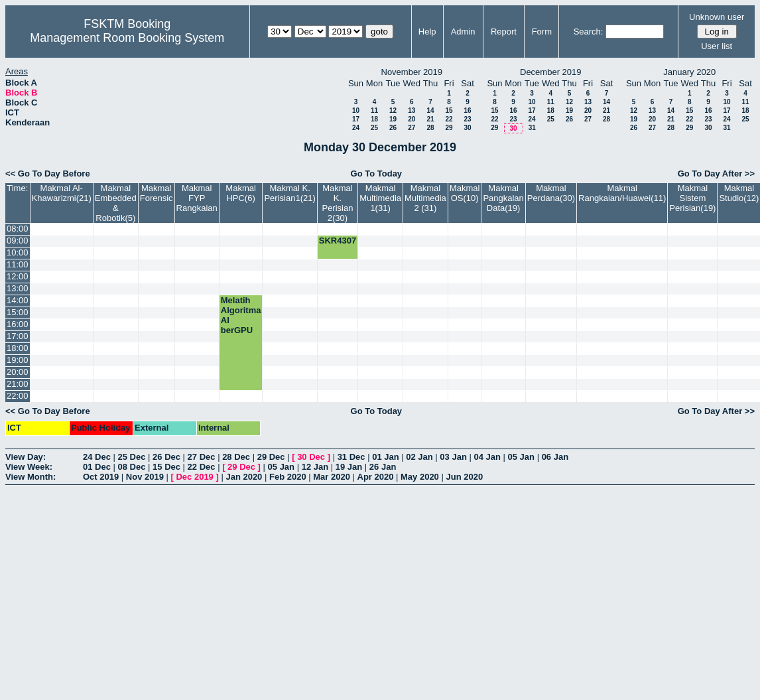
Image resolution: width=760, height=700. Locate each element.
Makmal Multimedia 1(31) (380, 198)
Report (504, 32)
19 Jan (349, 467)
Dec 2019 (194, 477)
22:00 (18, 396)
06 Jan (555, 457)
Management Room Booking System (127, 38)
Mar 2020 (332, 477)
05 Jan (521, 457)
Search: (589, 32)
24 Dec (97, 457)
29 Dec (271, 457)
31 (532, 128)
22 (449, 119)
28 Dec (236, 457)
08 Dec (132, 467)
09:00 (18, 241)
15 (449, 110)
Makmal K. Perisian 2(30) (337, 203)
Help (427, 32)
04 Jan (487, 457)
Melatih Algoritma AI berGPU (241, 315)
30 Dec (311, 457)
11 (374, 110)
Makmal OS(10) (465, 193)
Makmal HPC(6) (241, 193)
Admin (463, 32)
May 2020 (420, 477)
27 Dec (202, 457)
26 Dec (166, 457)
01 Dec (97, 467)
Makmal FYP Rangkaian (197, 198)
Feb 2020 (288, 477)
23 (467, 119)
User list (717, 46)
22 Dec (202, 467)
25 (374, 128)
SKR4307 (338, 241)
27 (412, 128)
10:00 (18, 252)
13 (412, 110)
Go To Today (377, 174)
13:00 (18, 288)
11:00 (18, 264)
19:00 (18, 360)
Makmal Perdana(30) (551, 193)
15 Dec (166, 467)
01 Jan (385, 457)
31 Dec (351, 457)
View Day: (26, 457)
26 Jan (383, 467)
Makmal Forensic (157, 193)
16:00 (18, 324)
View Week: (29, 467)
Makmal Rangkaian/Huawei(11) (622, 193)
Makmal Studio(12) (739, 193)
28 (430, 128)
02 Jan (419, 457)
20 (412, 119)
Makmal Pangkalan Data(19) (503, 198)
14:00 (18, 300)
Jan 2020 (244, 477)
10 (356, 110)
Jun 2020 (464, 477)
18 (374, 119)
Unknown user (717, 17)
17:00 (18, 336)
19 (393, 119)
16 (467, 110)
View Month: (31, 477)
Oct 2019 (101, 477)
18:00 (18, 348)
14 (430, 110)
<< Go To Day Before (48, 174)
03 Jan (453, 457)
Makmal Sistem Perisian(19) (692, 198)
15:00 (18, 312)
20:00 (18, 372)
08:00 (18, 229)
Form (542, 32)
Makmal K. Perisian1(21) (289, 193)
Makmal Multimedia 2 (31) (425, 198)
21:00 (18, 384)
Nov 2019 (145, 477)
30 (467, 128)
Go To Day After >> (716, 174)
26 (393, 128)
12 (393, 110)
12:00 (18, 276)
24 (356, 128)
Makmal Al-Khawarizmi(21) (62, 193)
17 (356, 119)
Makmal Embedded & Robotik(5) (116, 203)
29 (449, 128)
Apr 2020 (376, 477)
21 (430, 119)
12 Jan (315, 467)
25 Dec (132, 457)
